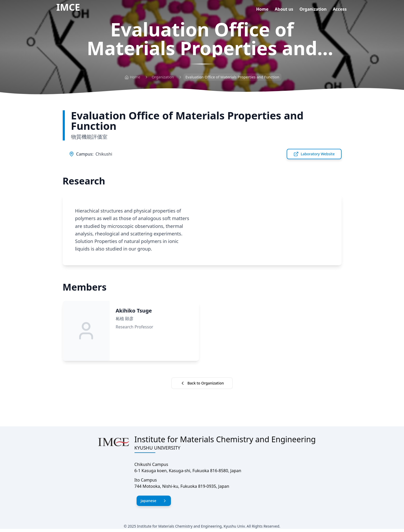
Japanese (154, 501)
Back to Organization (202, 383)
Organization (313, 9)
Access (340, 9)
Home (262, 9)
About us (284, 9)
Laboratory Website (314, 154)
